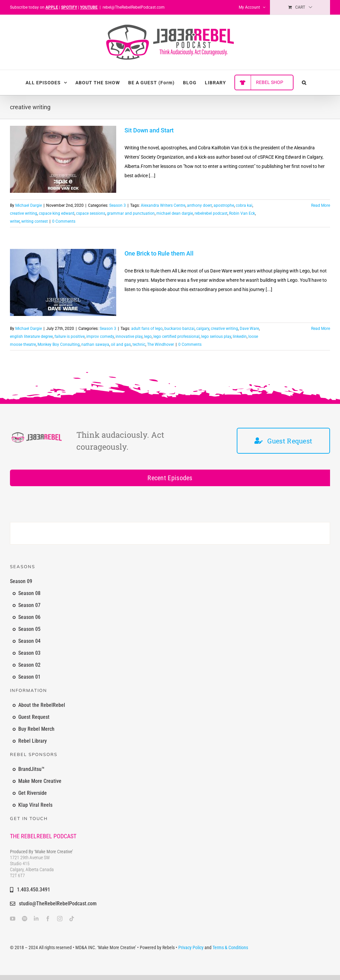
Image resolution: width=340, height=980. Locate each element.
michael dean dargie (175, 213)
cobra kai (244, 205)
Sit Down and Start (149, 130)
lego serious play (216, 337)
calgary (203, 329)
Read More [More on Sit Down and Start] (321, 205)
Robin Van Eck (242, 213)
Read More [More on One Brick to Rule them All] (321, 329)
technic (139, 344)
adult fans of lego (147, 329)
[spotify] (25, 919)
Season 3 (118, 205)
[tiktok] (72, 919)
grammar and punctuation (131, 213)
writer (15, 221)
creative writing (24, 213)
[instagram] (60, 919)
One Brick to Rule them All (159, 253)
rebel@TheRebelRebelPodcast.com (134, 7)
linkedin (240, 337)
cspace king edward (57, 213)
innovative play (129, 337)
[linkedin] (36, 919)
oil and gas (121, 344)
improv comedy (100, 337)
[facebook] (48, 919)
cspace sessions (91, 213)
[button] (304, 82)
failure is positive (70, 337)
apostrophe (224, 205)
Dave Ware (249, 329)
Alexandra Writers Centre (163, 205)
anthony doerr (199, 205)
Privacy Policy (191, 947)
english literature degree (31, 337)
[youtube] (13, 919)
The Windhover (161, 344)
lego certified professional (176, 337)
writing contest (35, 221)
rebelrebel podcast (211, 213)
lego (148, 337)
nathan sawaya (95, 344)
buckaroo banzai (179, 329)
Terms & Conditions (230, 947)
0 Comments (64, 221)
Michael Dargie (29, 205)
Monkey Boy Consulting (59, 344)
